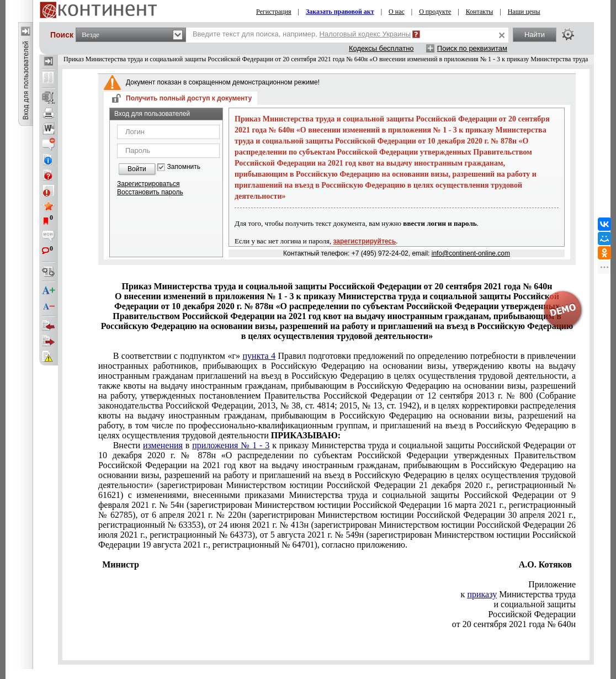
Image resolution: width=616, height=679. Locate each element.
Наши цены (524, 12)
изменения (163, 445)
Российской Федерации (532, 614)
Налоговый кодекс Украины (365, 34)
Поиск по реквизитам (472, 48)
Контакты (480, 12)
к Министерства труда (518, 594)
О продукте (435, 12)
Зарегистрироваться (148, 184)
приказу (482, 594)
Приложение (552, 584)
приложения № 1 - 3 (231, 445)
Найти (535, 35)
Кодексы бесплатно (381, 48)
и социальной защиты (535, 604)
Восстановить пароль (150, 192)
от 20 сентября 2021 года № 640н (514, 624)
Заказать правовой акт (340, 12)
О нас (397, 12)
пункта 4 (259, 356)
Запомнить (184, 167)
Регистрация (274, 12)
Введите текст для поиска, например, (302, 34)
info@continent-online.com (471, 253)
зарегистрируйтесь (365, 241)
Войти (137, 169)
